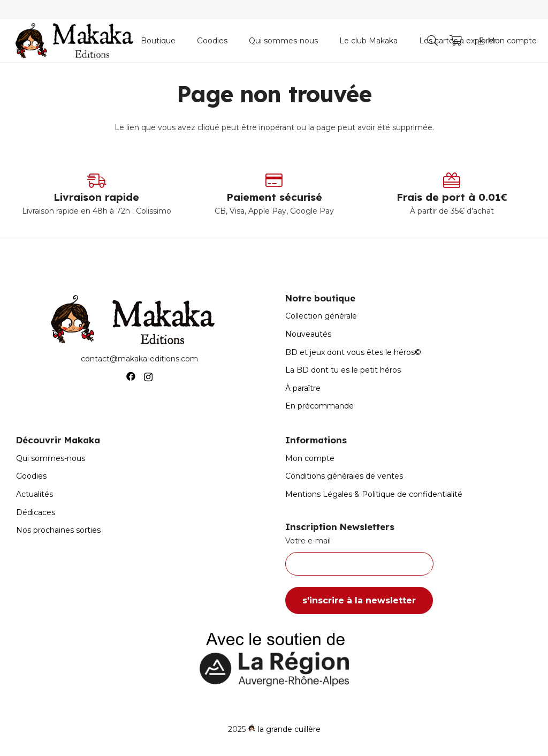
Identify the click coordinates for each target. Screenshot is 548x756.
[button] (432, 41)
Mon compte (310, 458)
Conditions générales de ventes (344, 476)
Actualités (35, 494)
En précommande (319, 406)
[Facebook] (131, 377)
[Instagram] (148, 377)
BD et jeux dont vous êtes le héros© (353, 352)
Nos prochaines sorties (58, 530)
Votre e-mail (409, 556)
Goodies (31, 476)
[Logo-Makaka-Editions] (77, 41)
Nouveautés (308, 334)
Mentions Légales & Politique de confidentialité (374, 494)
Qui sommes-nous (51, 458)
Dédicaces (36, 512)
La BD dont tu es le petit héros (343, 370)
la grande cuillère (289, 729)
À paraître (303, 388)
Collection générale (321, 316)
